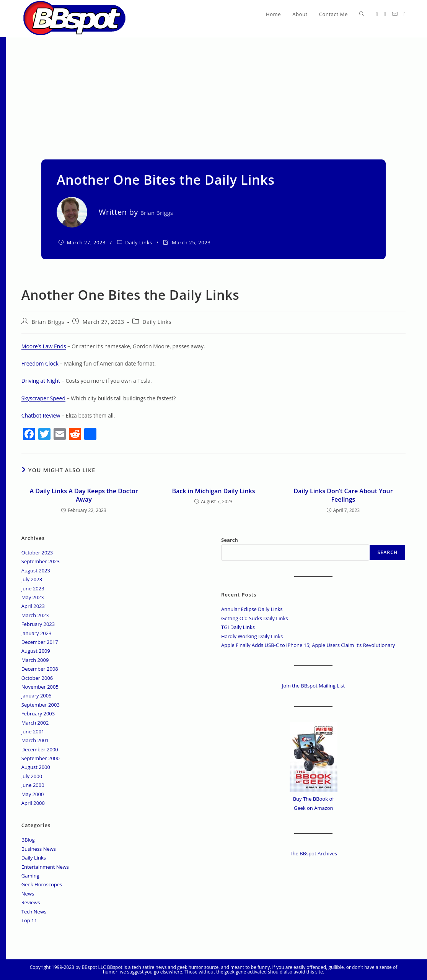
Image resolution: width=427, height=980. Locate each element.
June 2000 (33, 785)
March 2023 (35, 615)
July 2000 (32, 776)
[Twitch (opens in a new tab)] (405, 14)
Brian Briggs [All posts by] (157, 213)
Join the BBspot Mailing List (313, 686)
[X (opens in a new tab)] (377, 14)
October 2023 (37, 553)
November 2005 (40, 687)
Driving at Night (42, 381)
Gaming (30, 876)
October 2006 (37, 678)
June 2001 (33, 731)
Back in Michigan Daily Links (213, 491)
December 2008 (40, 669)
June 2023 (33, 588)
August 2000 (36, 767)
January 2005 (37, 696)
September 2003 (41, 705)
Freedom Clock (41, 363)
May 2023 (33, 597)
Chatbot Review (41, 415)
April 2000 (33, 803)
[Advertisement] (213, 94)
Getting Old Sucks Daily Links (254, 618)
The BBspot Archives (313, 853)
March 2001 (35, 740)
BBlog (28, 840)
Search (230, 540)
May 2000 (33, 794)
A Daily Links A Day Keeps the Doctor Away (84, 495)
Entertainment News (45, 867)
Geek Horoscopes (42, 884)
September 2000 (41, 758)
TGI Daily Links (238, 627)
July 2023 (32, 579)
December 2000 (40, 749)
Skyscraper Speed (43, 398)
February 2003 (38, 713)
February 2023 (38, 624)
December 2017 (40, 642)
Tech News (34, 912)
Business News (39, 849)
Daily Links (139, 242)
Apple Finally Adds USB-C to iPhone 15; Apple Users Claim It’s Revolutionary (308, 645)
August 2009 (36, 651)
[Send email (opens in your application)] (395, 14)
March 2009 (35, 660)
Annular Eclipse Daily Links (252, 609)
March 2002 (35, 723)
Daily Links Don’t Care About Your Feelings (343, 495)
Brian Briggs (48, 322)
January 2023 (37, 633)
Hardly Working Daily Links (252, 636)
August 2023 (36, 570)
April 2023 (33, 606)
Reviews (31, 902)
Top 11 (29, 920)
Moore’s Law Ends (44, 346)
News (28, 894)
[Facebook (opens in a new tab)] (385, 14)
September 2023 (41, 561)
